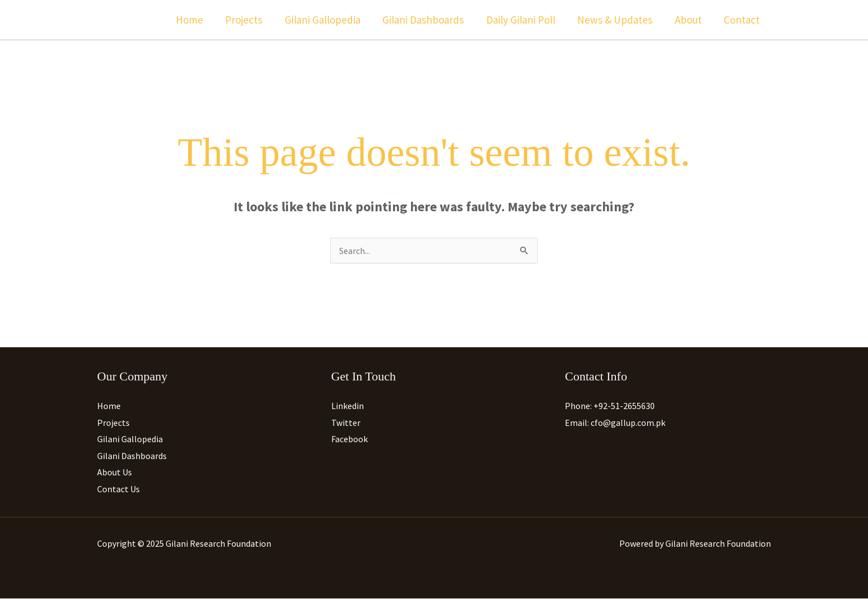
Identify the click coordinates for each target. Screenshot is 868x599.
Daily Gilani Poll (524, 20)
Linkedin (348, 406)
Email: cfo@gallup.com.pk (615, 423)
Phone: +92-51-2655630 (610, 406)
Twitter (346, 423)
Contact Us (118, 489)
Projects (249, 20)
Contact (742, 20)
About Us (115, 473)
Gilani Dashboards (427, 20)
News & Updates (617, 20)
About (689, 20)
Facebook (350, 439)
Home (196, 20)
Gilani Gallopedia (327, 20)
